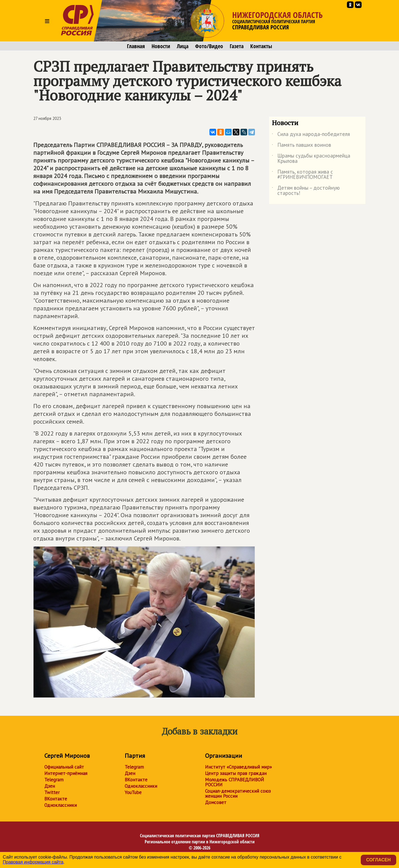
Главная (136, 46)
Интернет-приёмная (66, 773)
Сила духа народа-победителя (311, 135)
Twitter (52, 792)
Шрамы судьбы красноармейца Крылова (311, 159)
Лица (183, 46)
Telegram (54, 780)
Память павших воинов (301, 146)
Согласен (378, 860)
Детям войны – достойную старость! (306, 191)
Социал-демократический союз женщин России (238, 794)
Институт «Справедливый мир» (238, 767)
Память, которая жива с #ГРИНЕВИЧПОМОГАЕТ (302, 175)
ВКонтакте (56, 799)
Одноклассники (61, 805)
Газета (237, 46)
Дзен (50, 786)
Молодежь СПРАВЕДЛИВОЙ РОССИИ (235, 782)
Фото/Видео (209, 46)
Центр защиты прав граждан (236, 773)
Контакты (261, 46)
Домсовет (216, 802)
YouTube (133, 792)
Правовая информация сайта (33, 862)
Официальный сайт (64, 767)
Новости (161, 46)
